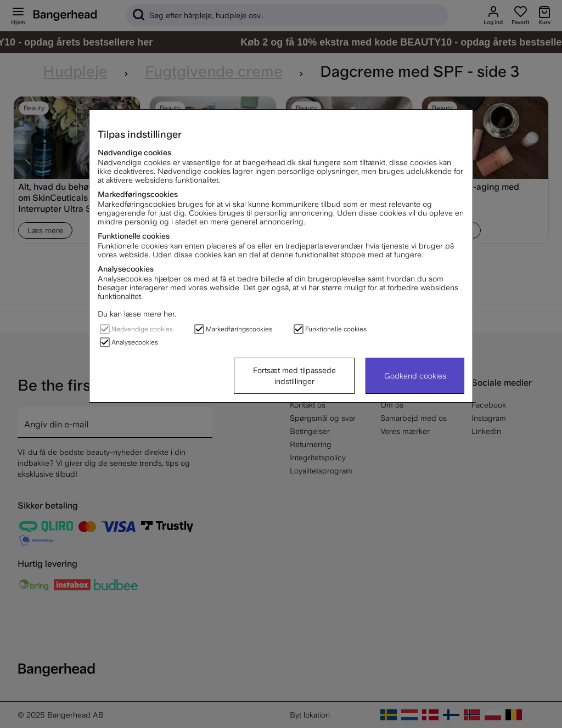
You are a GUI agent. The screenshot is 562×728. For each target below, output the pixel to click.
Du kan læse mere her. (137, 314)
